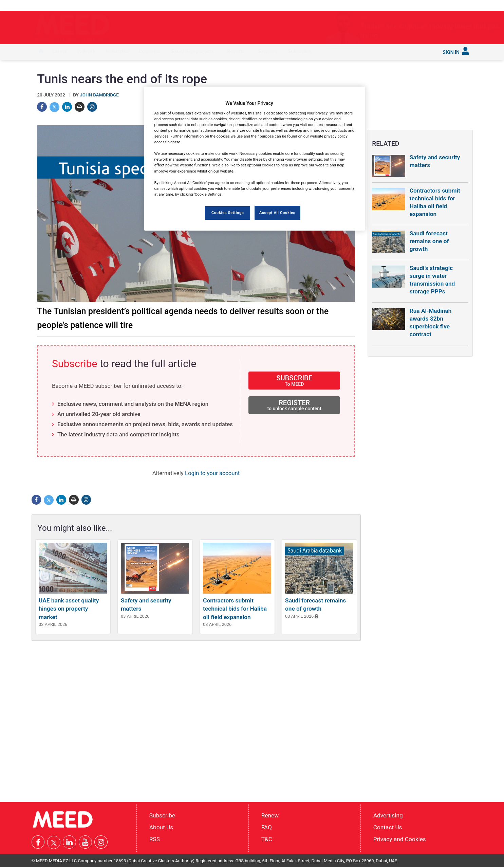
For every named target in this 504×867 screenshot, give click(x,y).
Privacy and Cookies (400, 839)
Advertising (388, 815)
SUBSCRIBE (294, 380)
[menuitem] (41, 52)
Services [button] (268, 51)
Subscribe (299, 51)
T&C (267, 839)
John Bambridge (99, 95)
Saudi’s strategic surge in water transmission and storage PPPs (432, 280)
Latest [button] (60, 51)
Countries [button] (150, 51)
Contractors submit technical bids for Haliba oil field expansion (235, 609)
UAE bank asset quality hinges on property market (69, 609)
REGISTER (294, 405)
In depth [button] (86, 51)
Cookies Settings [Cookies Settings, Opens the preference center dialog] (228, 213)
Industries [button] (117, 51)
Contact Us (388, 827)
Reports (236, 51)
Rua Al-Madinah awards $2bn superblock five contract (431, 322)
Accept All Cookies (277, 213)
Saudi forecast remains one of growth (429, 241)
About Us (161, 827)
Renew (270, 815)
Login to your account (212, 473)
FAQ (267, 827)
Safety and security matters (435, 161)
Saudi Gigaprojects (193, 51)
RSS (155, 839)
